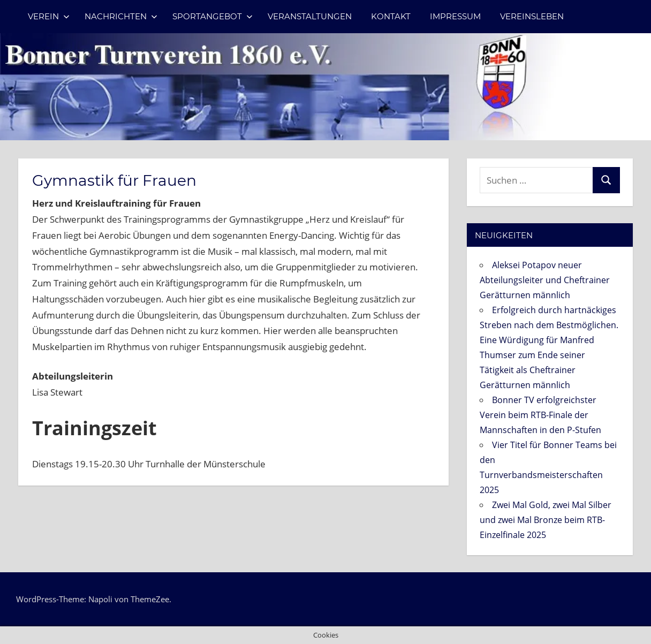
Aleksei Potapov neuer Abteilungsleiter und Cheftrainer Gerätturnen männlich (545, 280)
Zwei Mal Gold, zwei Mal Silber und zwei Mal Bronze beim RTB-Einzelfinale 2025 (546, 520)
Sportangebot (213, 16)
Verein (49, 16)
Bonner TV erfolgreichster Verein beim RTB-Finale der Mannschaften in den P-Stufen (540, 415)
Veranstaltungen (310, 16)
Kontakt (391, 16)
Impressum (455, 16)
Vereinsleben (532, 16)
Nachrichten (121, 16)
